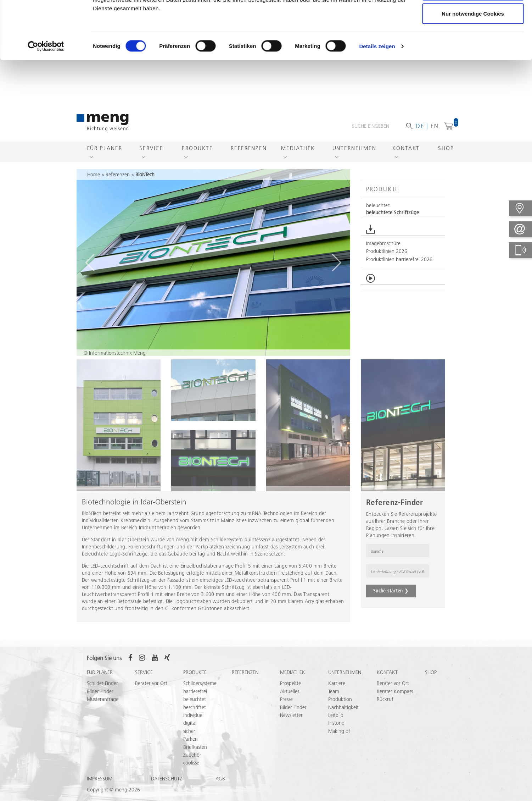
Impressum (100, 788)
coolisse (191, 772)
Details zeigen (377, 98)
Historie (336, 732)
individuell (194, 724)
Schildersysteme (200, 692)
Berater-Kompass (395, 701)
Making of (339, 740)
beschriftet (195, 717)
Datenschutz (167, 788)
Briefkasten (195, 756)
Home (94, 184)
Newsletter (291, 724)
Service (151, 157)
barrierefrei (195, 701)
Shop (446, 157)
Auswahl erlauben (473, 42)
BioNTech (145, 184)
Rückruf (385, 708)
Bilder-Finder (100, 701)
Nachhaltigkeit (343, 717)
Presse (286, 708)
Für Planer (105, 157)
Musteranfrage (103, 708)
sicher (189, 740)
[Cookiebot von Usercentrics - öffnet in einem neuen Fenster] (46, 98)
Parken (191, 748)
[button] (403, 218)
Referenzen (249, 157)
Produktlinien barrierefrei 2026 (399, 269)
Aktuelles (290, 701)
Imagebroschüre (383, 253)
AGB (220, 788)
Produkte (197, 157)
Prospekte (290, 692)
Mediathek (298, 157)
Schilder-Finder (102, 692)
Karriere (337, 692)
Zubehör (192, 764)
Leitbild (336, 724)
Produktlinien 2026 (387, 260)
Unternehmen (354, 157)
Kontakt (406, 157)
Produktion (340, 708)
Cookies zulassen (473, 19)
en (435, 135)
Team (334, 701)
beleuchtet (195, 708)
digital (190, 732)
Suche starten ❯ (391, 600)
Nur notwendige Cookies (473, 65)
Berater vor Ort (151, 692)
